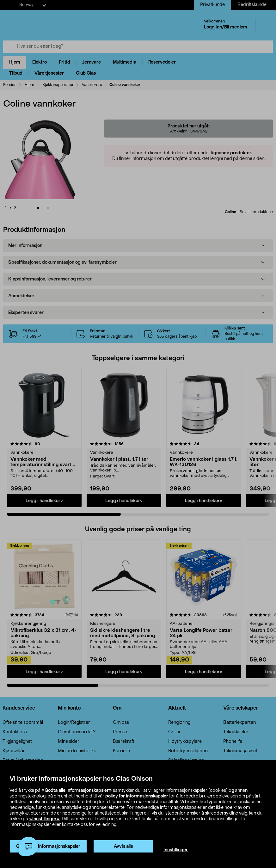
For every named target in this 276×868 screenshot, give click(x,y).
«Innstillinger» (44, 819)
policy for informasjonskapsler (137, 796)
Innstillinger (176, 850)
